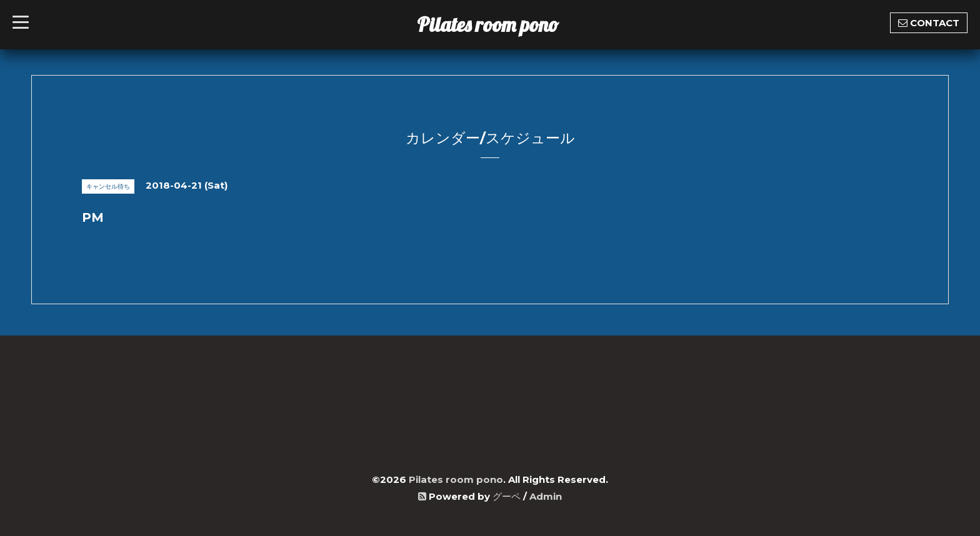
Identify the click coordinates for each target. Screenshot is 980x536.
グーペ (507, 496)
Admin (546, 496)
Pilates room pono (498, 24)
